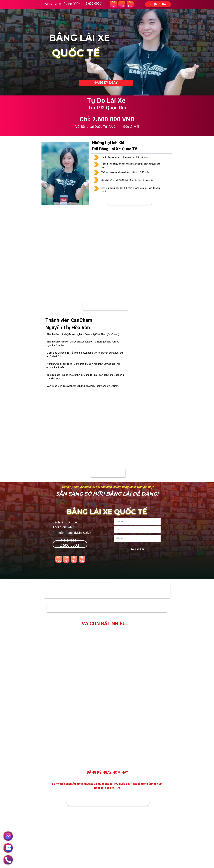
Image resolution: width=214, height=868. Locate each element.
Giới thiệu (86, 847)
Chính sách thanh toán (118, 847)
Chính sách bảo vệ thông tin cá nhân (123, 852)
